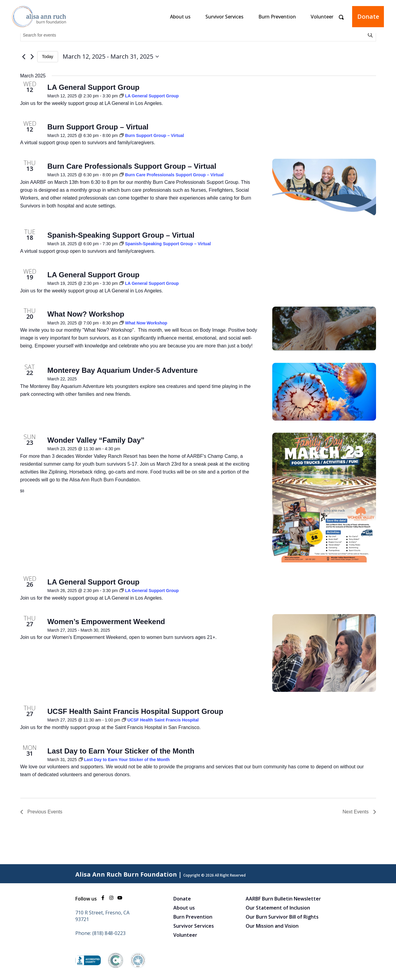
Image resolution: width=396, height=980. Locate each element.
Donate (368, 16)
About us (180, 17)
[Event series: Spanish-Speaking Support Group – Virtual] (165, 244)
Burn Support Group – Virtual (98, 127)
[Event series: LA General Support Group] (149, 96)
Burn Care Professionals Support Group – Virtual (132, 166)
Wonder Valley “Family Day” (96, 440)
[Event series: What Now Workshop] (143, 323)
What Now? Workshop (86, 314)
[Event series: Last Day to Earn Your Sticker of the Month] (124, 760)
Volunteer (322, 17)
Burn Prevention (277, 17)
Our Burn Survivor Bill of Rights (282, 917)
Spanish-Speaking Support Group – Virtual (121, 235)
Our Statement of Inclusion (278, 908)
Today (48, 57)
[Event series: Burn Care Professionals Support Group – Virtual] (172, 175)
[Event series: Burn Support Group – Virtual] (152, 135)
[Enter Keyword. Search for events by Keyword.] (194, 35)
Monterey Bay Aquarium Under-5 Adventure (123, 370)
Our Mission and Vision (272, 926)
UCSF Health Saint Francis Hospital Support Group (135, 711)
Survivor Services (224, 17)
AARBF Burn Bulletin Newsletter (283, 899)
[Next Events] (32, 57)
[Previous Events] (24, 57)
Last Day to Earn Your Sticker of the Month (121, 751)
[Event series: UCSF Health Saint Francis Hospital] (160, 720)
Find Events (371, 35)
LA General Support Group (93, 87)
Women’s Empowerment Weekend (106, 622)
